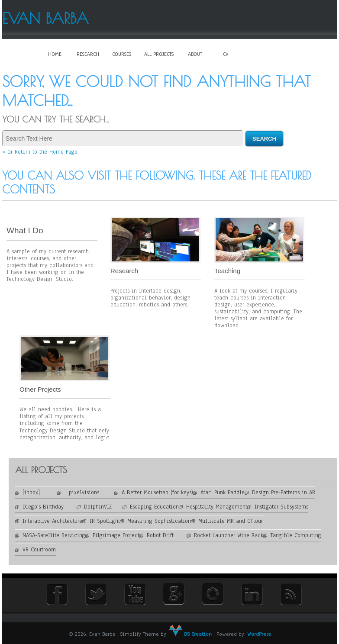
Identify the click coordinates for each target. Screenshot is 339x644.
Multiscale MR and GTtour (231, 521)
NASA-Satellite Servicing (54, 535)
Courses (122, 54)
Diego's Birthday (50, 507)
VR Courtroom (39, 550)
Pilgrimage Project (116, 535)
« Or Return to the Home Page (40, 152)
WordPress (259, 634)
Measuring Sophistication (159, 521)
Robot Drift (167, 535)
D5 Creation (190, 634)
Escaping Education (154, 507)
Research (88, 54)
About (195, 54)
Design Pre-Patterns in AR (284, 493)
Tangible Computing (296, 535)
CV (226, 54)
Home (55, 54)
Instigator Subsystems (281, 507)
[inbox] (40, 493)
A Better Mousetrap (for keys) (157, 493)
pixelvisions (89, 493)
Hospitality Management (217, 507)
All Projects (159, 54)
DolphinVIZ (103, 507)
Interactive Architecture (52, 521)
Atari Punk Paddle (223, 493)
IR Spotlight (105, 521)
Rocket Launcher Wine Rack (229, 535)
